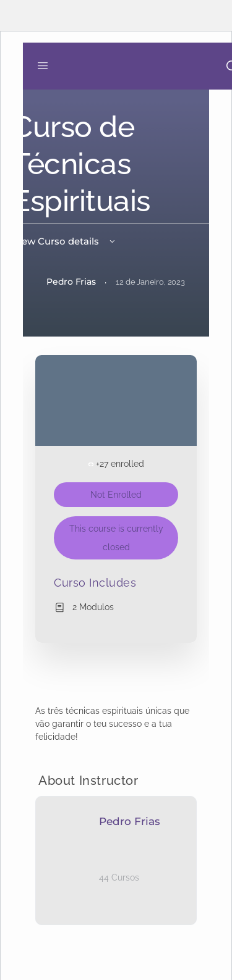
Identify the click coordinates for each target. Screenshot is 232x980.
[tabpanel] (116, 724)
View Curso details (65, 241)
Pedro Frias (130, 821)
